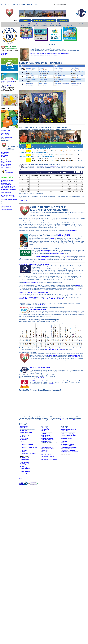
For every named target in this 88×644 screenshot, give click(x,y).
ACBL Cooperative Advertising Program (40, 367)
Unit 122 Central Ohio (46, 435)
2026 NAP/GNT (23, 440)
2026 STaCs (4, 157)
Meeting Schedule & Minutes (68, 429)
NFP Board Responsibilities (68, 444)
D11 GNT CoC (44, 450)
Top (21, 478)
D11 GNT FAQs (23, 452)
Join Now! (25, 21)
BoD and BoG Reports (66, 438)
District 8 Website (5, 133)
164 (59, 24)
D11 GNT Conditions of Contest (28, 453)
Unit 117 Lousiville (45, 434)
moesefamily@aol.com (6, 206)
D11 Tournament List (46, 455)
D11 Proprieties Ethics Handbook (69, 452)
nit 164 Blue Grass (46, 441)
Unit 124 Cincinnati (46, 437)
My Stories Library (6, 55)
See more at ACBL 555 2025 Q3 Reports (55, 349)
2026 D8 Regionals (6, 163)
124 (36, 24)
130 (45, 24)
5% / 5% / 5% (41, 378)
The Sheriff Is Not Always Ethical (69, 420)
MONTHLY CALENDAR (53, 355)
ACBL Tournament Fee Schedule (8, 186)
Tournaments (50, 21)
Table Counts (4, 182)
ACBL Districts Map (46, 431)
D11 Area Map (44, 428)
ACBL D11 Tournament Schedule (49, 459)
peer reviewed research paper (55, 253)
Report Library (23, 201)
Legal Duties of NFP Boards (68, 446)
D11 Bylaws (64, 441)
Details (3, 81)
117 (22, 24)
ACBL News (10, 86)
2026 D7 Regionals (6, 161)
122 (29, 24)
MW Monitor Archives (7, 137)
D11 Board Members (66, 428)
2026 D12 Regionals (6, 167)
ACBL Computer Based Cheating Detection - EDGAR (34, 264)
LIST (63, 418)
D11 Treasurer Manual (66, 449)
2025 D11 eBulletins (24, 299)
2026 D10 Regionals (6, 166)
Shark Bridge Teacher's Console (38, 381)
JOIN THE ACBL (23, 431)
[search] (66, 5)
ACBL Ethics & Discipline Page (31, 282)
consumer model (45, 250)
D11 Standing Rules (66, 443)
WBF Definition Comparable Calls (8, 197)
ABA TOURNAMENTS (25, 476)
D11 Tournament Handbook (68, 450)
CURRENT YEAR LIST (75, 355)
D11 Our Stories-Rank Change (68, 435)
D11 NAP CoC (44, 452)
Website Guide (23, 428)
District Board (63, 21)
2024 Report (44, 259)
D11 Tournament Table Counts (8, 180)
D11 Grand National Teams (48, 449)
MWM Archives (24, 426)
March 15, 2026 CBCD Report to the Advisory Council (44, 55)
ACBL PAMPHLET (63, 235)
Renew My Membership (26, 432)
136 (52, 24)
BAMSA (69, 256)
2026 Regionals (5, 152)
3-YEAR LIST (75, 357)
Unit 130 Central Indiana (47, 438)
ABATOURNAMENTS (10, 171)
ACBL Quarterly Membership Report (51, 166)
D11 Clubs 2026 (45, 429)
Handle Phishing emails (6, 192)
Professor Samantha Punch (43, 256)
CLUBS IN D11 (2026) (6, 130)
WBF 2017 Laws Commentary (8, 195)
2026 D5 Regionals (6, 164)
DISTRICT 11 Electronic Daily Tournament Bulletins (34, 293)
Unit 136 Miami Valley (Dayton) (49, 440)
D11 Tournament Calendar (26, 444)
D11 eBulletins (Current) (6, 183)
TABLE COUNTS (41, 305)
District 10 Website (5, 135)
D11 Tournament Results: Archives (28, 447)
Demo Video (51, 384)
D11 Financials (64, 431)
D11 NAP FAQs (23, 450)
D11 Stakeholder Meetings (38, 309)
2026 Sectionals (24, 438)
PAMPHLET (52, 238)
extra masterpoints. (73, 230)
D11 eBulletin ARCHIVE (6, 185)
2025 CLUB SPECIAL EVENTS (7, 188)
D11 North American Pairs (47, 447)
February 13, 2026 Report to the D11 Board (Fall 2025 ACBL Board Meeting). (50, 54)
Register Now (10, 81)
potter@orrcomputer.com (7, 209)
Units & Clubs (38, 21)
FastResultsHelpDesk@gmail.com (28, 297)
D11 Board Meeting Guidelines (69, 447)
